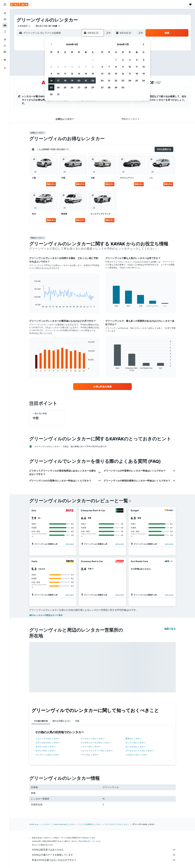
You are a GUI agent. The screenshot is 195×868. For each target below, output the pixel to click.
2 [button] (51, 67)
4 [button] (65, 67)
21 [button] (86, 81)
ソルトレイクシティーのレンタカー (97, 751)
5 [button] (72, 67)
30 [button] (51, 94)
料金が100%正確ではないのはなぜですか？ (104, 860)
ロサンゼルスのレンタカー (48, 743)
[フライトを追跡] (5, 46)
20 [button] (79, 81)
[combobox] (23, 26)
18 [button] (65, 81)
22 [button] (93, 81)
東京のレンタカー (133, 739)
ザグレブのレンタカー (46, 751)
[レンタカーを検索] (5, 25)
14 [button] (86, 74)
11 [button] (65, 74)
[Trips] (5, 60)
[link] (102, 387)
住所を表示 (70, 544)
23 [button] (51, 87)
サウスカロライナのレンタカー (117, 824)
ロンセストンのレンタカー (93, 739)
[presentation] (130, 501)
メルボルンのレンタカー (137, 755)
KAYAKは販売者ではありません (104, 850)
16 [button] (51, 81)
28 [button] (86, 87)
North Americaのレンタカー (65, 824)
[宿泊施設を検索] (5, 19)
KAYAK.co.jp (34, 824)
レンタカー (46, 824)
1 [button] (93, 60)
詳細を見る (51, 184)
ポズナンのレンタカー (46, 747)
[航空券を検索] (5, 13)
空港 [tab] (77, 721)
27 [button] (79, 87)
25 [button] (65, 87)
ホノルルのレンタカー (136, 747)
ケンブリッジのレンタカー (48, 755)
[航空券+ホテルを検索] (5, 31)
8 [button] (93, 67)
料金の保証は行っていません (90, 841)
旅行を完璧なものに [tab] (62, 721)
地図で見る (170, 629)
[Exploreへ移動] (5, 40)
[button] (5, 4)
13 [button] (79, 74)
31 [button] (58, 94)
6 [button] (79, 67)
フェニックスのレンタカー (48, 739)
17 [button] (58, 81)
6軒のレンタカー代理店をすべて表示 (46, 615)
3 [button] (58, 67)
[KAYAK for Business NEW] (5, 52)
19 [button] (72, 81)
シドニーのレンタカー (91, 747)
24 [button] (58, 87)
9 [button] (51, 74)
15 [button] (93, 74)
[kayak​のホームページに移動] (19, 4)
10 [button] (58, 74)
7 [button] (86, 67)
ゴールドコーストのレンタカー (140, 751)
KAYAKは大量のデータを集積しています (104, 855)
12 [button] (72, 74)
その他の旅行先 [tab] (41, 721)
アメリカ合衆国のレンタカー (90, 824)
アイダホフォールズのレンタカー (96, 743)
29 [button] (93, 87)
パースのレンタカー (90, 755)
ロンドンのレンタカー (136, 743)
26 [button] (72, 87)
